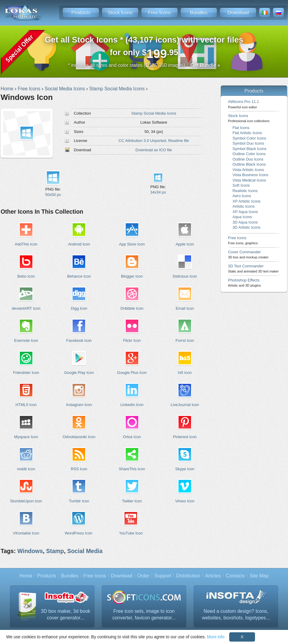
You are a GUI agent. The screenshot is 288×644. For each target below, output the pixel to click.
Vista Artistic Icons (248, 170)
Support (163, 576)
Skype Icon (185, 469)
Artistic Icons (243, 206)
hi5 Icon (185, 373)
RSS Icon (79, 469)
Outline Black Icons (249, 164)
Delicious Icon (185, 276)
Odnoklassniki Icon (79, 437)
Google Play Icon (79, 373)
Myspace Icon (26, 437)
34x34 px (158, 192)
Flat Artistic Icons (247, 133)
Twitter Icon (132, 501)
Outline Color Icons (249, 154)
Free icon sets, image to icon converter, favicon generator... (144, 614)
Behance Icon (79, 276)
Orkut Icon (132, 437)
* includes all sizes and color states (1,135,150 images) (144, 65)
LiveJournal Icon (185, 405)
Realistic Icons (245, 191)
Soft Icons (241, 185)
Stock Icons (120, 12)
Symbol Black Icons (249, 149)
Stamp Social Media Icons (154, 113)
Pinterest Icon (185, 437)
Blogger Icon (132, 276)
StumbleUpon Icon (26, 501)
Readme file (179, 141)
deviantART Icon (26, 308)
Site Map (259, 576)
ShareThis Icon (132, 469)
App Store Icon (132, 244)
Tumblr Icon (79, 501)
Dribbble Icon (132, 308)
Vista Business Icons (250, 175)
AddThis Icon (26, 244)
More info (216, 637)
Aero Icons (242, 196)
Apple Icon (185, 244)
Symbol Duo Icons (248, 143)
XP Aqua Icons (245, 212)
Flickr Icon (132, 340)
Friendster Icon (26, 373)
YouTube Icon (131, 533)
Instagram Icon (79, 405)
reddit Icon (26, 469)
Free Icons (160, 12)
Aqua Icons (242, 217)
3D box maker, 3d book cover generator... (66, 614)
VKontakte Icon (26, 533)
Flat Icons (241, 128)
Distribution (188, 576)
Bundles (199, 12)
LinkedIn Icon (132, 405)
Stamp (55, 551)
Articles (213, 576)
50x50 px (53, 195)
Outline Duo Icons (248, 159)
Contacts (235, 576)
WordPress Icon (79, 533)
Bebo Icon (26, 276)
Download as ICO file (154, 150)
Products (81, 12)
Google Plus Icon (132, 373)
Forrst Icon (185, 340)
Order (143, 576)
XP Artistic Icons (246, 201)
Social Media (85, 551)
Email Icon (185, 308)
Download (238, 12)
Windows (30, 551)
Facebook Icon (79, 340)
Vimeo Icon (185, 501)
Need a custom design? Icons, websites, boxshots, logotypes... (236, 614)
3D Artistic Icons (246, 227)
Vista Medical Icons (249, 180)
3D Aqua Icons (245, 222)
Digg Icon (79, 308)
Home (26, 576)
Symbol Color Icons (249, 138)
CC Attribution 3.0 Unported (142, 141)
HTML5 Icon (26, 405)
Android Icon (79, 244)
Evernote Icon (26, 340)
